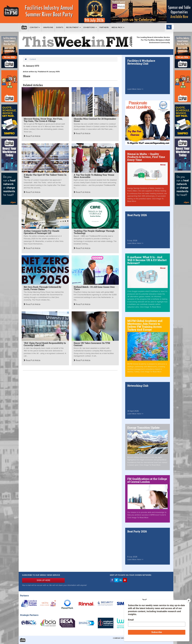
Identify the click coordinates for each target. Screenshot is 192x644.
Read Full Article (32, 136)
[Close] (189, 601)
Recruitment (73, 27)
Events (60, 27)
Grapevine (48, 27)
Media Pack (118, 27)
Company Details (120, 638)
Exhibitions (90, 27)
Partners (104, 27)
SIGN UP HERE (43, 580)
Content (35, 27)
